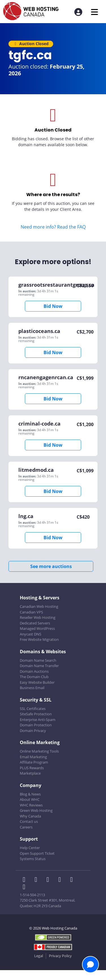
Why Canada (30, 816)
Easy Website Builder (37, 682)
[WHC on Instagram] (61, 880)
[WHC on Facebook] (26, 880)
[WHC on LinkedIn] (49, 880)
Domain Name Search (38, 660)
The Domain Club (34, 677)
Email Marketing (33, 757)
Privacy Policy (60, 956)
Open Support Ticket (37, 853)
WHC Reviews (31, 805)
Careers (26, 827)
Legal (39, 956)
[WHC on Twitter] (38, 880)
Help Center (30, 848)
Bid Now (53, 306)
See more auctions (51, 566)
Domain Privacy (33, 731)
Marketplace (30, 773)
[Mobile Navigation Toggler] (95, 12)
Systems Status (33, 859)
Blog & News (30, 794)
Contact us (29, 821)
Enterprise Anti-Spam (38, 720)
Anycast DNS (31, 634)
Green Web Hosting (36, 810)
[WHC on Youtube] (73, 880)
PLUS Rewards (32, 768)
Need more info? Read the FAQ (53, 227)
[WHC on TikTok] (25, 887)
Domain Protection (36, 725)
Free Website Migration (39, 639)
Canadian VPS (31, 612)
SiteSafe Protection (36, 714)
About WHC (30, 799)
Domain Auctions (34, 671)
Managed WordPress (37, 628)
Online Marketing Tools (39, 751)
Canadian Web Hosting (39, 606)
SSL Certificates (33, 709)
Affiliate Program (34, 762)
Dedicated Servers (35, 623)
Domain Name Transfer (39, 666)
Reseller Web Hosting (38, 617)
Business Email (32, 688)
